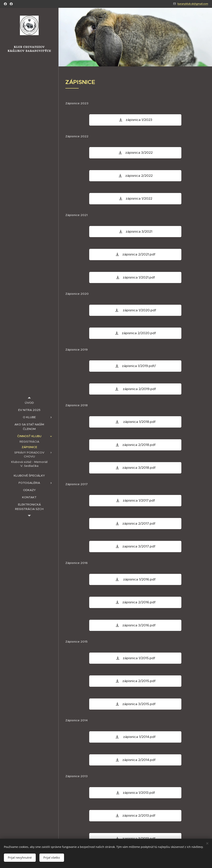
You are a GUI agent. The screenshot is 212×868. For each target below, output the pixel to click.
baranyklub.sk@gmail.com (193, 4)
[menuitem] (29, 403)
